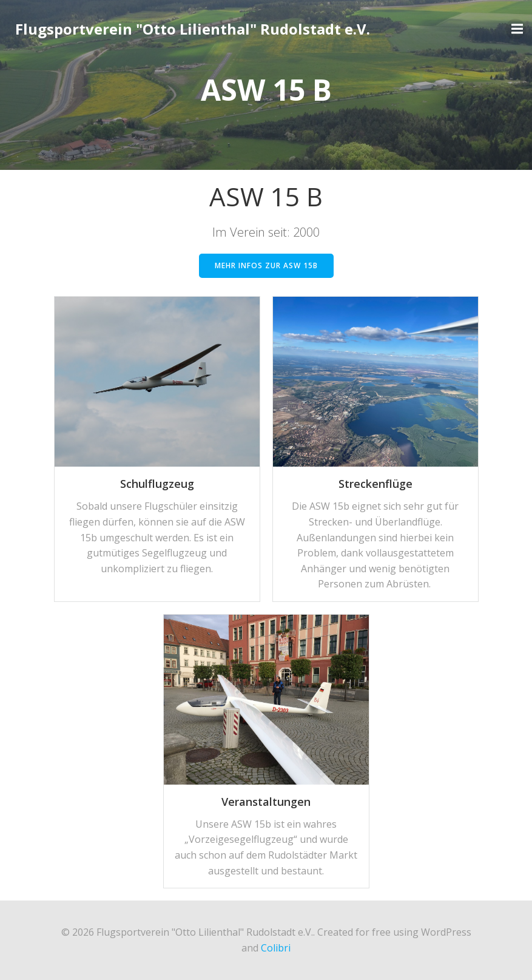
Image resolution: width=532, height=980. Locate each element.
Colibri (276, 948)
